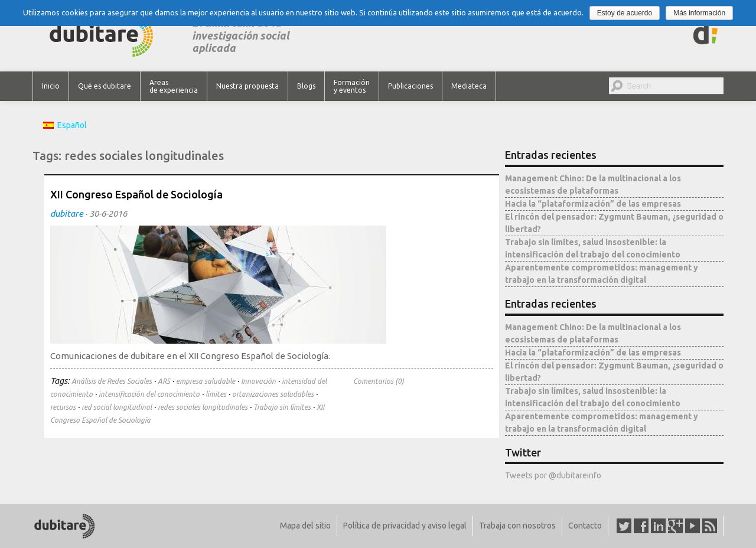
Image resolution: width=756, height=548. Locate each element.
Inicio (51, 86)
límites (216, 394)
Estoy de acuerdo (625, 13)
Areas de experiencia (174, 86)
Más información (699, 13)
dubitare (67, 213)
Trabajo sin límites (282, 407)
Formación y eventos (352, 86)
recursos (63, 407)
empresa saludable (206, 381)
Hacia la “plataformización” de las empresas (593, 204)
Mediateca (469, 86)
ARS (164, 381)
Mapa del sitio (305, 526)
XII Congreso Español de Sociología (136, 194)
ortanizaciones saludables (273, 394)
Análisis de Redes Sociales (112, 381)
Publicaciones (410, 86)
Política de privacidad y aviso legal (405, 526)
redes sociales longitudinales (203, 407)
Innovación (258, 381)
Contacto (585, 526)
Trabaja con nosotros (517, 526)
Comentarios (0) (379, 381)
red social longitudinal (117, 407)
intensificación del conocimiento (149, 394)
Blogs (306, 86)
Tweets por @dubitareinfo (553, 475)
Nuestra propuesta (247, 86)
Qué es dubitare (105, 86)
